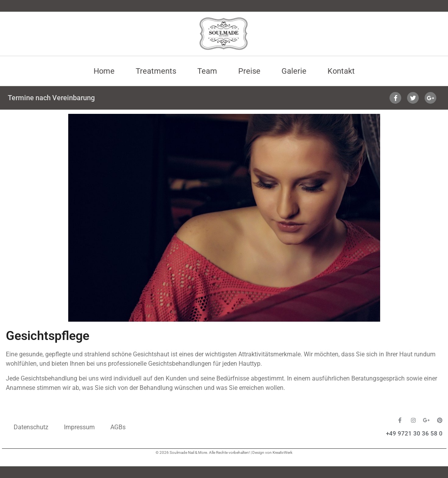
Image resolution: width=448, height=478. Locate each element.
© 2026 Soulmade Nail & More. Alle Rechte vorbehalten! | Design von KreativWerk (224, 452)
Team (207, 71)
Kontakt (341, 71)
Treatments (156, 71)
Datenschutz (31, 427)
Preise (249, 71)
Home (104, 71)
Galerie (294, 71)
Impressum (79, 427)
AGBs (118, 427)
